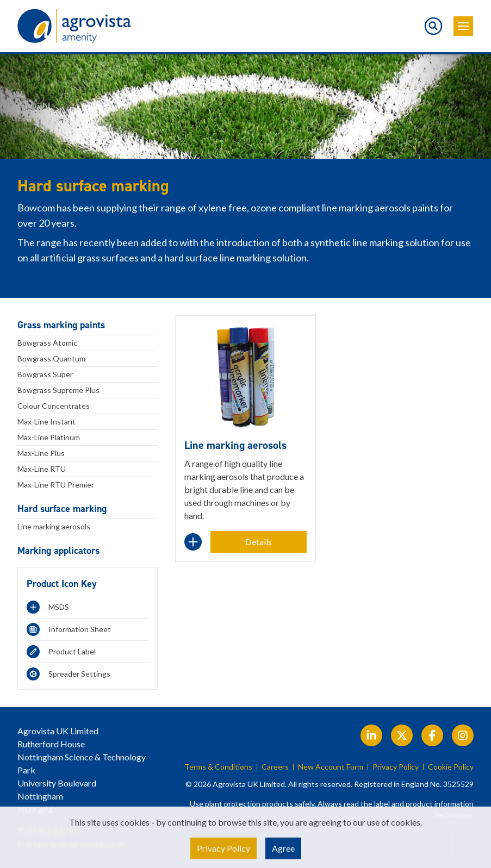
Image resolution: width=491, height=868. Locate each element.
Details (259, 542)
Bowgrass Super (45, 374)
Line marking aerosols (54, 526)
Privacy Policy (396, 767)
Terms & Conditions (218, 767)
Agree (283, 848)
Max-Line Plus (41, 453)
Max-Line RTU (42, 469)
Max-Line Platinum (49, 437)
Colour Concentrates (54, 406)
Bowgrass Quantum (51, 358)
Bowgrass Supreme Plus (58, 390)
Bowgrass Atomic (47, 343)
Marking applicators (58, 551)
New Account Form (331, 767)
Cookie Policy (451, 767)
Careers (275, 767)
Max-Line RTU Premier (56, 485)
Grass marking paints (61, 325)
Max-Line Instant (46, 421)
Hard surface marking (62, 509)
